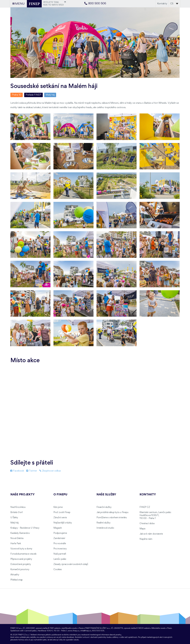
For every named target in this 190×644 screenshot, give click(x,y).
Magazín (58, 528)
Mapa (142, 529)
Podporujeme (60, 533)
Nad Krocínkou (18, 507)
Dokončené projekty (21, 564)
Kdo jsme (58, 507)
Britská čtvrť (17, 512)
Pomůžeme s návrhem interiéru (112, 518)
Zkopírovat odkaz (50, 471)
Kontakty (162, 4)
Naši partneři (60, 554)
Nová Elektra (17, 538)
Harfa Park (16, 544)
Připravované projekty (21, 559)
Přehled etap (17, 580)
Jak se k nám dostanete (151, 534)
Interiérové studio (105, 528)
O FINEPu (60, 495)
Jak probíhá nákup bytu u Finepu (112, 512)
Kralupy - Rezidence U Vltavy (25, 528)
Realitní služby (103, 523)
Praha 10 (17, 95)
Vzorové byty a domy (21, 549)
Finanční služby (104, 507)
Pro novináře (60, 544)
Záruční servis (60, 518)
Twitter (32, 471)
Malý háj (50, 95)
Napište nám (146, 539)
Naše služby (106, 495)
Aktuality (15, 575)
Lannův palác (60, 559)
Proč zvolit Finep (62, 512)
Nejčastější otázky (63, 523)
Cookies (58, 570)
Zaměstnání (59, 538)
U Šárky (14, 518)
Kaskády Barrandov (20, 533)
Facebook (17, 471)
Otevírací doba (147, 524)
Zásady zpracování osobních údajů (71, 564)
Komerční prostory (20, 570)
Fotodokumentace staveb (23, 554)
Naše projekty (22, 495)
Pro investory (60, 549)
